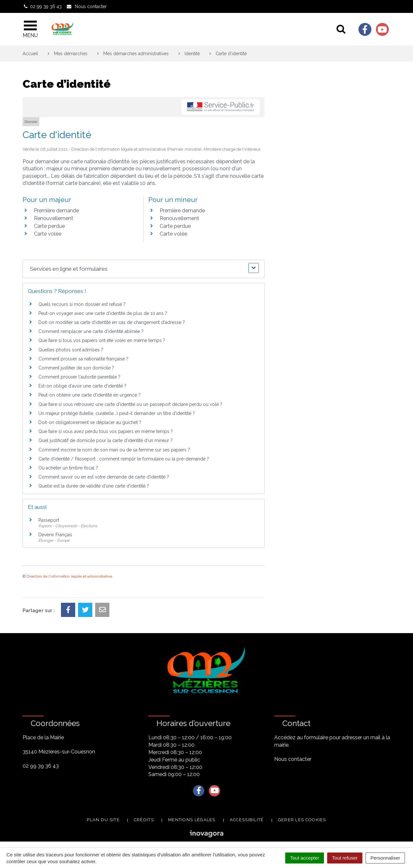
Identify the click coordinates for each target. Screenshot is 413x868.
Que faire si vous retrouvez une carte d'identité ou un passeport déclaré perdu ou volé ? (130, 404)
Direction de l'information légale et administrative (69, 576)
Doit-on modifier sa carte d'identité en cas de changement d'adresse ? (112, 322)
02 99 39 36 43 (41, 766)
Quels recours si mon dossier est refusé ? (82, 304)
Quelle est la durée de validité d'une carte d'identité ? (94, 486)
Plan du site (103, 820)
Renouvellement (54, 218)
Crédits (144, 820)
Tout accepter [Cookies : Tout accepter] (305, 858)
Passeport (49, 520)
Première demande (56, 211)
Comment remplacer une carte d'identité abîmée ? (91, 331)
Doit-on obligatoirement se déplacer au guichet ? (90, 422)
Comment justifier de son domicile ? (76, 368)
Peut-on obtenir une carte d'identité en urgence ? (90, 395)
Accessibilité (247, 820)
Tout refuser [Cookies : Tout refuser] (345, 858)
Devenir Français (55, 535)
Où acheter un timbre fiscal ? (68, 468)
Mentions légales (192, 820)
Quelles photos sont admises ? (71, 350)
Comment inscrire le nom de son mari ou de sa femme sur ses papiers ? (114, 450)
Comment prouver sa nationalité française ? (83, 359)
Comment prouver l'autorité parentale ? (79, 377)
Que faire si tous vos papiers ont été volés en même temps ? (102, 340)
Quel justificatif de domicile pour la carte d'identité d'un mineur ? (106, 440)
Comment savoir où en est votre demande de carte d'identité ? (104, 477)
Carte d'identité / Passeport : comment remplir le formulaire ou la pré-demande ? (124, 459)
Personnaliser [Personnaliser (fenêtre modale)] (385, 858)
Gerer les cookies (302, 820)
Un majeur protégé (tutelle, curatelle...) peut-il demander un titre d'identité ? (117, 413)
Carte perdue (49, 226)
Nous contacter (293, 759)
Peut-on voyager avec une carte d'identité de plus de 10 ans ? (103, 313)
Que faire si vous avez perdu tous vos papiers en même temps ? (106, 431)
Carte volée (48, 234)
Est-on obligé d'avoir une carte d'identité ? (82, 386)
